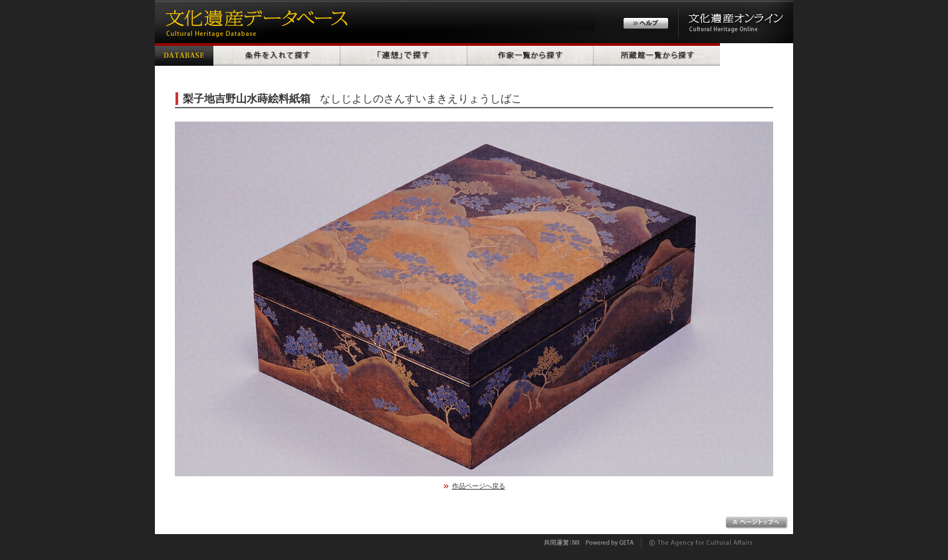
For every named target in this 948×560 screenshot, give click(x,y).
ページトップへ (757, 523)
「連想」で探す (404, 54)
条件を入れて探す (277, 54)
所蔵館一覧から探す (657, 54)
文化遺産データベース (255, 22)
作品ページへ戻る (479, 486)
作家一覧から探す (531, 54)
